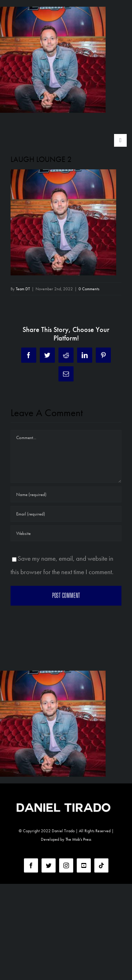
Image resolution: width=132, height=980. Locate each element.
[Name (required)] (66, 494)
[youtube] (84, 865)
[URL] (66, 533)
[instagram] (66, 865)
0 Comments (89, 289)
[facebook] (31, 865)
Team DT (23, 289)
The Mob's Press (78, 839)
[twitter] (49, 865)
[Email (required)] (66, 514)
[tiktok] (101, 865)
